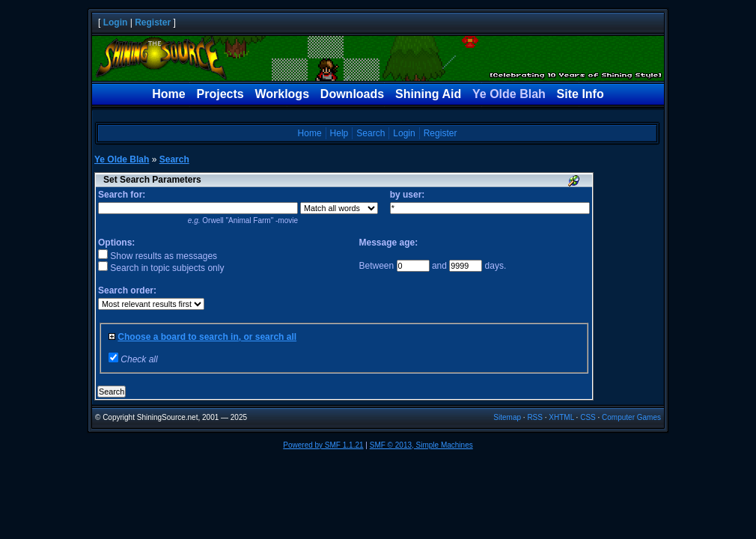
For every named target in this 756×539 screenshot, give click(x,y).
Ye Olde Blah (509, 94)
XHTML (561, 417)
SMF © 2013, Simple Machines (421, 445)
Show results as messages (158, 256)
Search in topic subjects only (161, 268)
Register (153, 22)
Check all (139, 359)
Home (168, 94)
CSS (588, 417)
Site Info (580, 94)
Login (116, 22)
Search (371, 133)
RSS (535, 417)
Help (339, 133)
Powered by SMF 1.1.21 (323, 445)
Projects (220, 94)
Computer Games (631, 417)
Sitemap (507, 417)
